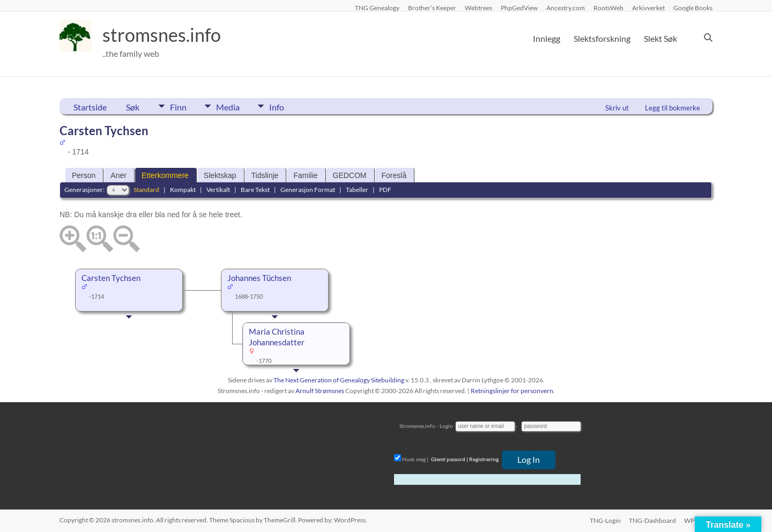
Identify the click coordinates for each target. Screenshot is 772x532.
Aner (118, 175)
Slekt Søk (660, 38)
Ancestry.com (566, 8)
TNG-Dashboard (652, 520)
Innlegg (547, 38)
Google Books (693, 8)
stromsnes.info (165, 35)
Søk (133, 107)
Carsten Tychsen (111, 278)
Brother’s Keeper (432, 8)
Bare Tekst (255, 190)
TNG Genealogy (377, 8)
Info (282, 106)
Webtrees (478, 8)
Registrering (484, 459)
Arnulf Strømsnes (320, 391)
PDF (385, 190)
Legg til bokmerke (673, 108)
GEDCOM (350, 175)
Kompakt (183, 190)
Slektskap (220, 175)
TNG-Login (605, 520)
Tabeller (357, 190)
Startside (90, 107)
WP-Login (699, 520)
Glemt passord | (450, 459)
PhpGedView (519, 8)
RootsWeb (608, 8)
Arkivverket (648, 8)
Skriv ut (617, 108)
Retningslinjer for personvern (512, 391)
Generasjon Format (308, 190)
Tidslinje (265, 175)
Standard (146, 190)
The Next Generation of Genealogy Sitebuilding (339, 380)
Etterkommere (165, 175)
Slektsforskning (602, 38)
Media (231, 106)
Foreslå (394, 175)
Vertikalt (218, 190)
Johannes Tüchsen (259, 278)
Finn (178, 106)
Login (446, 426)
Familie (305, 175)
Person (84, 175)
